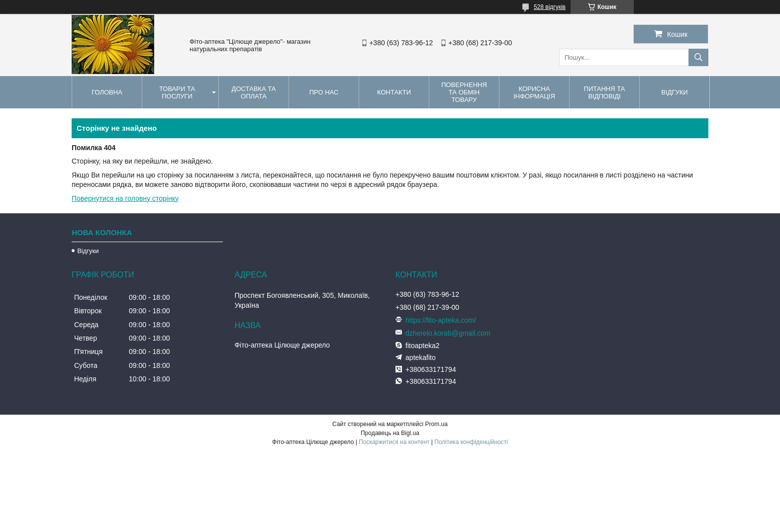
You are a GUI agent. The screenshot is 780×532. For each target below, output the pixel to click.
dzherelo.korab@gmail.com (448, 333)
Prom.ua (437, 424)
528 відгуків (550, 7)
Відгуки (674, 92)
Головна (107, 92)
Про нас (324, 92)
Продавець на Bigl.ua (390, 433)
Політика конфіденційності (471, 442)
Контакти (394, 92)
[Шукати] (698, 57)
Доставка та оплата (254, 92)
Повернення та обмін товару (464, 92)
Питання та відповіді (605, 92)
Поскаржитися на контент (394, 442)
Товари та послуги (177, 92)
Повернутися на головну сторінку (125, 198)
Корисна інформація (534, 92)
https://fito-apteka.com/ (441, 320)
